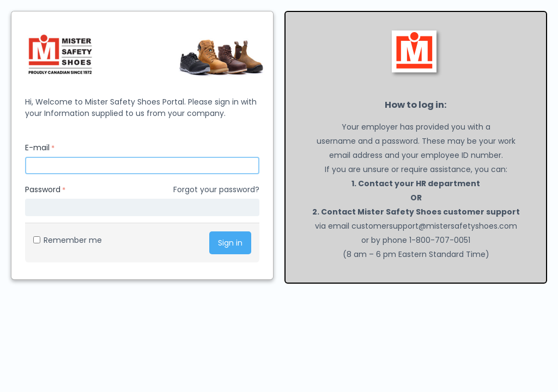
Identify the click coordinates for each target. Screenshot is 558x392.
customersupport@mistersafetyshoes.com (434, 226)
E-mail (37, 148)
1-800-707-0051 (440, 240)
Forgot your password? (216, 189)
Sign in (230, 243)
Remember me (68, 240)
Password (43, 189)
